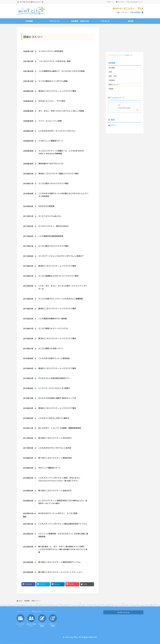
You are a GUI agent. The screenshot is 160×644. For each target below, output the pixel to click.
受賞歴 (111, 89)
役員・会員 (113, 76)
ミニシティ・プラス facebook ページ (129, 2)
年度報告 (112, 80)
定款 (110, 72)
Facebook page (124, 108)
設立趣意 (112, 68)
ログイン (113, 125)
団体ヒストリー (114, 84)
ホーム (110, 2)
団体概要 (112, 63)
